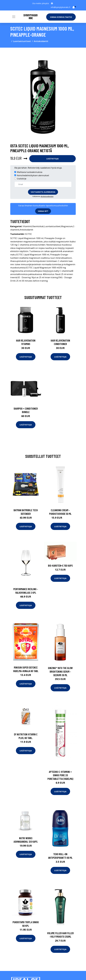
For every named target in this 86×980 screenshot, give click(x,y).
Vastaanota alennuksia (43, 192)
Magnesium (67, 226)
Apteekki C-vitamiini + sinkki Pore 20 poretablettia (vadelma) (60, 775)
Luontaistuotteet (22, 41)
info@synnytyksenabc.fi (61, 7)
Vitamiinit (27, 226)
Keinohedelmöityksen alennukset (33, 175)
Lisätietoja (52, 159)
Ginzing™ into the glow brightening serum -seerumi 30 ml (60, 671)
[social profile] (52, 3)
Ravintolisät (38, 226)
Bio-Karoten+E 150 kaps (60, 566)
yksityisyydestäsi (47, 196)
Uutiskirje (22, 179)
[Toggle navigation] (14, 17)
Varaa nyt (43, 211)
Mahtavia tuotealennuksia (30, 172)
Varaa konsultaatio (61, 17)
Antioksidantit (41, 41)
